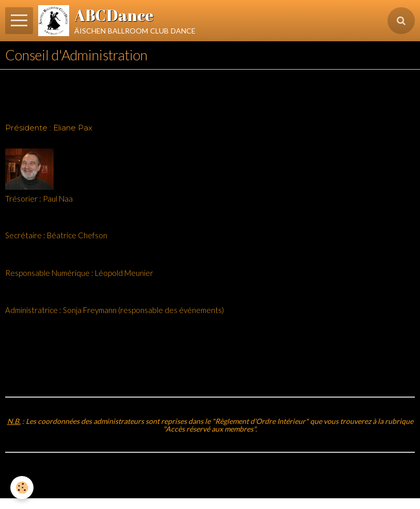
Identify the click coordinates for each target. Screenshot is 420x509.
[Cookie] (22, 488)
